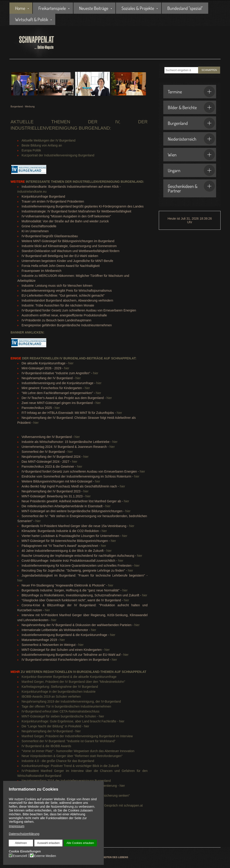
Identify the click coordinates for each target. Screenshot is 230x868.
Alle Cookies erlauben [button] (80, 843)
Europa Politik (31, 150)
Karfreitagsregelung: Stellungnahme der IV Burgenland (60, 687)
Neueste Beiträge (94, 8)
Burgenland (191, 123)
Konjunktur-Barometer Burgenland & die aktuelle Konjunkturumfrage (69, 677)
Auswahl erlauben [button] (48, 843)
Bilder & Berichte (191, 107)
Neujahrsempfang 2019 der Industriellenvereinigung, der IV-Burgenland (71, 701)
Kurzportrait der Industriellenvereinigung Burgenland (58, 155)
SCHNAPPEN (209, 70)
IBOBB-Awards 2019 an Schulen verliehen (51, 697)
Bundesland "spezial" (185, 8)
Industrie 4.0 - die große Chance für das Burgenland (58, 761)
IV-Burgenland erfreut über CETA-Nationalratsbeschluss (61, 711)
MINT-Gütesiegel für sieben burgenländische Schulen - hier (63, 716)
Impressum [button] (17, 826)
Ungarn (191, 170)
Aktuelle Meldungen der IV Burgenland (49, 140)
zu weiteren (27, 672)
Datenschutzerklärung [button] (24, 834)
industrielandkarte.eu (32, 192)
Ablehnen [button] (21, 843)
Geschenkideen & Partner (191, 187)
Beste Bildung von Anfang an (42, 145)
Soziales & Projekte (138, 8)
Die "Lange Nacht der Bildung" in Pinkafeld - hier (55, 726)
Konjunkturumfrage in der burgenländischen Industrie (59, 692)
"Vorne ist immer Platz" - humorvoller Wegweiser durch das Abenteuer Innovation (78, 751)
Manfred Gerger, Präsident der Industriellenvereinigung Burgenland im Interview (77, 736)
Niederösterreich (191, 139)
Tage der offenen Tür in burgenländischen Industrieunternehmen (66, 706)
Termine (191, 92)
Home (20, 8)
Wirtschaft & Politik (32, 19)
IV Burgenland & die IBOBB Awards (46, 746)
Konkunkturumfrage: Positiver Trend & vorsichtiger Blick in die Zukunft (70, 766)
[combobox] (181, 70)
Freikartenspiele (52, 8)
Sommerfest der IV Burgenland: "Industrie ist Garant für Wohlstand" (69, 741)
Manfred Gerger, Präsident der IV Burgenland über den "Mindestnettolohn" (73, 682)
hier (71, 363)
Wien (191, 155)
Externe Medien (45, 856)
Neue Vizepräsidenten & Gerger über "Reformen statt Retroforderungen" (72, 756)
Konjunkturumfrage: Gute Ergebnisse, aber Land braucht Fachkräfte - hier (73, 721)
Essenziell (20, 856)
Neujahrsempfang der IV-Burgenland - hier (51, 731)
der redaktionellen (35, 358)
